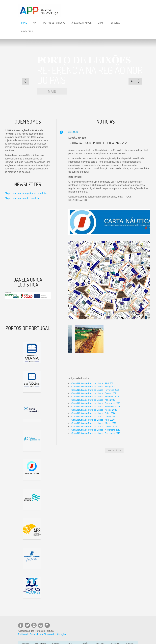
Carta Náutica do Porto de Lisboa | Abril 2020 (93, 420)
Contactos (27, 31)
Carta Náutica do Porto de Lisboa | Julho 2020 (93, 413)
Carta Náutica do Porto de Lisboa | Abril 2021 (93, 383)
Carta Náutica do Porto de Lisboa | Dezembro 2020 (96, 403)
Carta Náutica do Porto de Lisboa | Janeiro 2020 (94, 426)
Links (101, 23)
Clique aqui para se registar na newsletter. (26, 193)
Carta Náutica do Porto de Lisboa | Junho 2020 (94, 417)
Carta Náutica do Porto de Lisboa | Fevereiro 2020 (95, 397)
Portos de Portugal (54, 23)
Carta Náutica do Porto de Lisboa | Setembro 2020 (96, 407)
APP (35, 23)
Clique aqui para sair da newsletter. (23, 198)
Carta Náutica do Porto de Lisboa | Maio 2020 (93, 400)
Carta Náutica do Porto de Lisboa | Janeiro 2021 (94, 393)
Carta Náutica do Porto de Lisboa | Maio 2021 (99, 143)
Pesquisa (115, 23)
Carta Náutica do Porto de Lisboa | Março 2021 (94, 387)
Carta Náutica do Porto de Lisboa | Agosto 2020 (94, 410)
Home (24, 23)
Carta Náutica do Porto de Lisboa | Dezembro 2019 (96, 433)
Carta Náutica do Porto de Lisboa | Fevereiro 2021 (95, 390)
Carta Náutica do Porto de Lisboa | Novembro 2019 (96, 430)
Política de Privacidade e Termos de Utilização (42, 634)
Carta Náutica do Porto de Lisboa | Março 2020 (94, 423)
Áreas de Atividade (82, 23)
